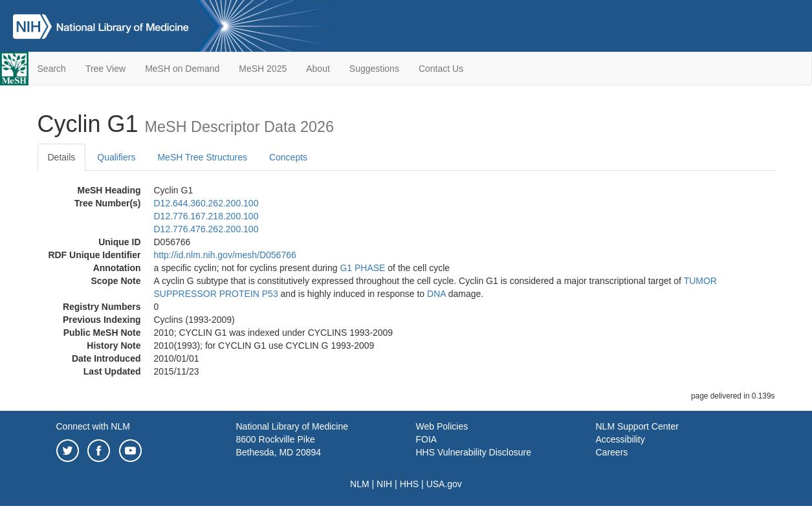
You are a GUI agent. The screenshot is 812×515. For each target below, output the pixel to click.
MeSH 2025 (263, 69)
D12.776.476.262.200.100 (206, 229)
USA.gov (444, 484)
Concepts (288, 157)
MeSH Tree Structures (202, 157)
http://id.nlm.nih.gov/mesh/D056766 (225, 255)
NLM (360, 484)
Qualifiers (116, 157)
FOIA (427, 439)
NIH (384, 484)
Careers (612, 452)
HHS (410, 484)
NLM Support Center (637, 426)
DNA (436, 294)
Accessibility (620, 439)
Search (52, 69)
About (318, 69)
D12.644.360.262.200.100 (206, 203)
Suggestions (374, 69)
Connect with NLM (93, 426)
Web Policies (442, 426)
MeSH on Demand (182, 69)
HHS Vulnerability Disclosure (474, 452)
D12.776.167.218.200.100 (206, 216)
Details (62, 157)
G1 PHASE (362, 268)
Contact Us (441, 69)
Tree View (105, 69)
